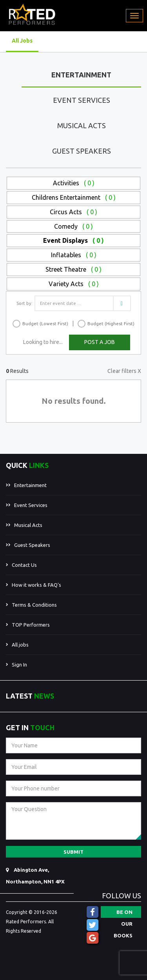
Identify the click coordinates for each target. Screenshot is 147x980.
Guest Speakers (82, 151)
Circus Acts (73, 212)
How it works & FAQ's (36, 585)
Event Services (82, 100)
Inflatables (74, 255)
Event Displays (73, 240)
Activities (74, 183)
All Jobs (22, 41)
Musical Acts (82, 125)
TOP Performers (31, 625)
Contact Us (24, 565)
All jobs (20, 645)
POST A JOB (100, 342)
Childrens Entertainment (74, 197)
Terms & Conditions (34, 605)
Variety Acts (74, 284)
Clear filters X (124, 371)
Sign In (19, 665)
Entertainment (81, 75)
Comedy (73, 226)
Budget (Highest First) (111, 324)
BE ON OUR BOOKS (123, 914)
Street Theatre (73, 269)
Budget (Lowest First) (45, 324)
